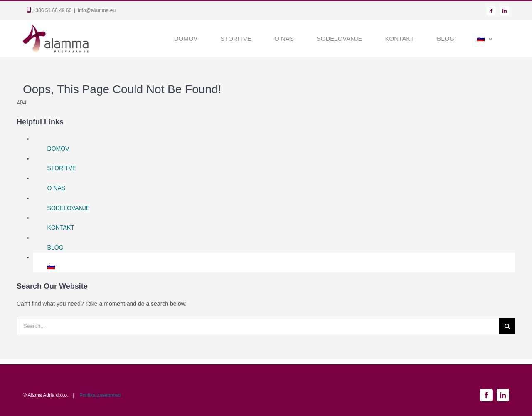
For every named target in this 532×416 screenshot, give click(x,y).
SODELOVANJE (69, 208)
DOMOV (58, 149)
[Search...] (258, 326)
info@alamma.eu (97, 10)
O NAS (57, 188)
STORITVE (62, 168)
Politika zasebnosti (100, 395)
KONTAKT (61, 228)
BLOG (55, 248)
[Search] (507, 326)
